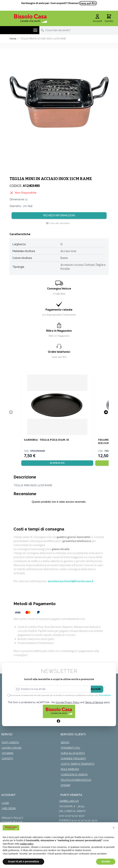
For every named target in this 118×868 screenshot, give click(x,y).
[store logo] (31, 18)
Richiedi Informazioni (59, 215)
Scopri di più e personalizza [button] (23, 861)
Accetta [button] (106, 861)
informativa (105, 695)
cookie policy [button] (27, 844)
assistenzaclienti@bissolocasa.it (71, 581)
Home (13, 39)
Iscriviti (96, 689)
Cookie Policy (12, 822)
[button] (114, 828)
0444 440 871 (88, 3)
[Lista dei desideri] (58, 223)
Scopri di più (57, 463)
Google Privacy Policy (68, 702)
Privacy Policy (13, 818)
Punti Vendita (10, 742)
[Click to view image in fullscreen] (59, 102)
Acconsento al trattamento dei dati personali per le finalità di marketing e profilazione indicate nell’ (60, 695)
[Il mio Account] (97, 18)
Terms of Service (94, 702)
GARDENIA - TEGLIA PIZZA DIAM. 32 (46, 440)
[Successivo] (106, 412)
